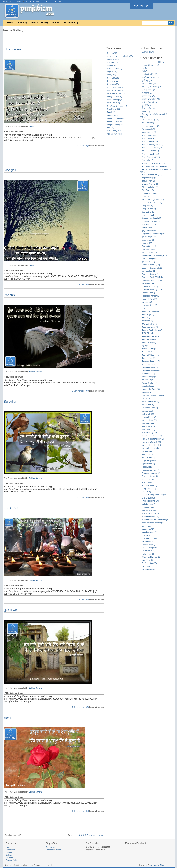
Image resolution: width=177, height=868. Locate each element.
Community (22, 23)
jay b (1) (145, 346)
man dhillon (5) (148, 405)
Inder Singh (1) (148, 314)
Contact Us (50, 847)
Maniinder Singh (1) (150, 408)
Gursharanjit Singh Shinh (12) (154, 280)
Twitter (58, 850)
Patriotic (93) (112, 115)
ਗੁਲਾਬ (8, 718)
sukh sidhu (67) (148, 529)
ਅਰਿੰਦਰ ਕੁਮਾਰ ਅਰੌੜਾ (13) (152, 87)
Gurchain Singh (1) (149, 249)
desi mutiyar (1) (148, 212)
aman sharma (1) (149, 132)
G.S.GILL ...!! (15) (149, 224)
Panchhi (10, 295)
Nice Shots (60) (113, 109)
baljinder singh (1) (149, 178)
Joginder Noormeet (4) (151, 361)
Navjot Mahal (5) (148, 426)
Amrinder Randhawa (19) (152, 148)
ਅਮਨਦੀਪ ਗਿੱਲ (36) (149, 84)
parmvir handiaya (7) (150, 448)
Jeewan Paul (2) (148, 358)
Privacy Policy (71, 23)
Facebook (50, 850)
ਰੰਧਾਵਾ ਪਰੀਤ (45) (149, 108)
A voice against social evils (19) (120, 56)
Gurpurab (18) (113, 84)
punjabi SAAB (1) (149, 451)
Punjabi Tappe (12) (115, 125)
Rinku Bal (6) (147, 482)
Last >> (100, 835)
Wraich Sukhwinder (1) (151, 557)
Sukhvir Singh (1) (149, 535)
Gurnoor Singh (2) (149, 259)
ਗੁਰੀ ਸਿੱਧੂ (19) (147, 80)
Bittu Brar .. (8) (148, 190)
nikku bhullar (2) (148, 430)
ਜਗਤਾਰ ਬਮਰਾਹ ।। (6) (150, 120)
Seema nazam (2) (149, 510)
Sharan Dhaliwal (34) (150, 517)
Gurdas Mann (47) (115, 81)
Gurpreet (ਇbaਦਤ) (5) (151, 265)
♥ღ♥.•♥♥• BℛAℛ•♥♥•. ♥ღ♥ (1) (154, 166)
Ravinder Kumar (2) (150, 476)
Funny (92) (112, 75)
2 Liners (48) (112, 53)
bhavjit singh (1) (148, 181)
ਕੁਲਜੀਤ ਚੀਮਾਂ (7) (148, 96)
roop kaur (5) (147, 492)
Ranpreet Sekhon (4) (150, 470)
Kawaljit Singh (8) (149, 380)
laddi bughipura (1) (149, 386)
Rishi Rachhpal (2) (149, 485)
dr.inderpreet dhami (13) (152, 218)
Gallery (45, 23)
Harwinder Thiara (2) (150, 311)
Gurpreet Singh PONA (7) (152, 277)
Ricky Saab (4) (148, 479)
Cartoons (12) (113, 62)
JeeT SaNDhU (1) (149, 349)
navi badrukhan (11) (150, 423)
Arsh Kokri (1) (147, 160)
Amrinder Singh (158, 865)
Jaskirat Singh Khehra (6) (152, 330)
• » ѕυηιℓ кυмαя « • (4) (151, 126)
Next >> (92, 835)
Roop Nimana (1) (149, 489)
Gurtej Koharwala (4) (116, 87)
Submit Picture (148, 52)
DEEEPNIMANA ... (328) (152, 203)
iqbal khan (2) (147, 321)
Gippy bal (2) (147, 243)
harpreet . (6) (147, 302)
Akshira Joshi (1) (149, 129)
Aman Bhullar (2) (149, 135)
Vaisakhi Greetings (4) (116, 134)
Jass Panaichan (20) (150, 336)
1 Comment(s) (78, 707)
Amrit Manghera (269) (151, 157)
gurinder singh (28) (149, 252)
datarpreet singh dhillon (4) (153, 199)
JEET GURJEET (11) (150, 355)
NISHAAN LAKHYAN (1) (152, 436)
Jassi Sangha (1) (149, 339)
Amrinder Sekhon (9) (150, 151)
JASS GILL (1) (148, 333)
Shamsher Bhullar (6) (150, 513)
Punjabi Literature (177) (117, 121)
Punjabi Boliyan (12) (115, 118)
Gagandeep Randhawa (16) (153, 234)
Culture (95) (112, 65)
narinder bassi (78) (149, 420)
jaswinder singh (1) (149, 342)
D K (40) (145, 196)
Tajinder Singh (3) (149, 545)
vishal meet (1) (148, 554)
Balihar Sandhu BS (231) (152, 175)
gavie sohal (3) (148, 240)
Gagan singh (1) (148, 227)
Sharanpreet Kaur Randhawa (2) (155, 520)
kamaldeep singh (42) (151, 370)
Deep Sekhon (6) (149, 209)
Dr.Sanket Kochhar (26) (151, 221)
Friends (28, 1)
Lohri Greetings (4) (115, 100)
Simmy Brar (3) (148, 526)
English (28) (112, 72)
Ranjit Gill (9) (147, 467)
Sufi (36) (111, 128)
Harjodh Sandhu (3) (150, 287)
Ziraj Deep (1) (147, 566)
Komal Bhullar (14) (149, 383)
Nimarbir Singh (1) (149, 433)
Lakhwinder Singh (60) (151, 389)
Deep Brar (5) (147, 206)
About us (56, 23)
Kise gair (10, 170)
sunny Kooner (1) (149, 541)
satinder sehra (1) (149, 504)
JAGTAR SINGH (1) (150, 324)
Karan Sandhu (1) (149, 374)
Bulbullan (10, 401)
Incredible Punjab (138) (117, 93)
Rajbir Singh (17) (149, 461)
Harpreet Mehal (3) (149, 299)
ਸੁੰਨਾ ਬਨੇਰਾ (10, 610)
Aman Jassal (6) (148, 138)
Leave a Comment (97, 146)
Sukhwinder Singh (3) (151, 538)
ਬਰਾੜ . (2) (146, 112)
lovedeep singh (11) (150, 392)
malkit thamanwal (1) (150, 402)
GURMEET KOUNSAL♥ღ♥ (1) (154, 255)
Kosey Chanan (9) (115, 97)
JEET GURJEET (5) (150, 352)
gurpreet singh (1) (149, 262)
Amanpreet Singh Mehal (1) (153, 145)
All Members (38, 1)
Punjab (34, 23)
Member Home (16, 1)
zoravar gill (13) (148, 569)
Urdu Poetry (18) (114, 131)
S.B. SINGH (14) (149, 498)
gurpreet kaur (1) (149, 271)
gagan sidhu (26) (149, 231)
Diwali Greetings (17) (116, 69)
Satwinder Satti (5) (149, 507)
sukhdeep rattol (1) (149, 532)
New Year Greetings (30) (117, 106)
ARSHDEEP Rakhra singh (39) (154, 163)
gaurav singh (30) (149, 237)
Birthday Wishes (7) (115, 59)
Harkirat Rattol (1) (149, 293)
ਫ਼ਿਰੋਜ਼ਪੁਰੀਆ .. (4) (149, 90)
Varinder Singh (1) (149, 548)
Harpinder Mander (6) (151, 296)
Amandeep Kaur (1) (150, 141)
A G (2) (145, 71)
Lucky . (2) (146, 398)
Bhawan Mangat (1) (150, 184)
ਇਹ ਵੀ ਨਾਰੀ (12, 508)
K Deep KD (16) (148, 364)
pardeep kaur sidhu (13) (152, 445)
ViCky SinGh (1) (148, 551)
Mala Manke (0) (114, 103)
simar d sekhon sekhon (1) (153, 523)
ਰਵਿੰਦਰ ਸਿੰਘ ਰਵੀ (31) (150, 102)
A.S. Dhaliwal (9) (149, 123)
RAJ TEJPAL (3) (148, 457)
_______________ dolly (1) (153, 62)
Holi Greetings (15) (115, 90)
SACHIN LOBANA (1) (151, 501)
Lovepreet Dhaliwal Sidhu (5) (154, 395)
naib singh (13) (148, 414)
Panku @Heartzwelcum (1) (153, 439)
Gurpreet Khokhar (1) (150, 274)
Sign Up (138, 6)
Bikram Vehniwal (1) (150, 187)
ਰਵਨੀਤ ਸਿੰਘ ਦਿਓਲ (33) (151, 99)
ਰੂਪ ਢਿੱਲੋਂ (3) (146, 105)
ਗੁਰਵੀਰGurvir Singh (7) (151, 77)
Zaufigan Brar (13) (149, 563)
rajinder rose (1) (148, 464)
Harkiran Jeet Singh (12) (152, 290)
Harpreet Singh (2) (149, 305)
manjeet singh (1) (149, 411)
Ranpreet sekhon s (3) (151, 473)
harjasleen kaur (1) (149, 283)
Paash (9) (111, 112)
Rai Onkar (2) (147, 454)
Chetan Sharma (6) (150, 193)
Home (5, 1)
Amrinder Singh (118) (150, 154)
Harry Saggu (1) (148, 308)
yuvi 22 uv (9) (147, 560)
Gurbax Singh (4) (149, 246)
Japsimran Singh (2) (150, 327)
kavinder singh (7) (149, 377)
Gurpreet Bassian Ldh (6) (152, 268)
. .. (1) (144, 68)
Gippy (31, 126)
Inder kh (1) (146, 318)
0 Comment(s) (78, 146)
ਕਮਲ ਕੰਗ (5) (147, 93)
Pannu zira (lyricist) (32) (152, 442)
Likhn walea (12, 49)
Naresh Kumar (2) (149, 417)
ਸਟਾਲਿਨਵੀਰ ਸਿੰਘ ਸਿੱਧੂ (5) (151, 74)
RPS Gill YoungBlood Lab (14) (154, 495)
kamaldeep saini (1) (150, 367)
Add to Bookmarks (53, 1)
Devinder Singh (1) (149, 215)
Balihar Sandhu (36, 372)
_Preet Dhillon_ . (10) (150, 65)
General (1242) (113, 78)
